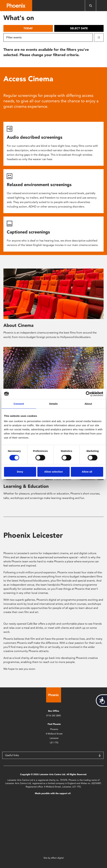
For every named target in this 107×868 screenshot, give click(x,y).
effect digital (57, 858)
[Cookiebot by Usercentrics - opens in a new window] (88, 394)
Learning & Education (26, 486)
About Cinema (18, 325)
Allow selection (53, 472)
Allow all (87, 472)
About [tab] (88, 404)
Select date (79, 28)
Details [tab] (54, 404)
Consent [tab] (19, 404)
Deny (20, 472)
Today (28, 28)
